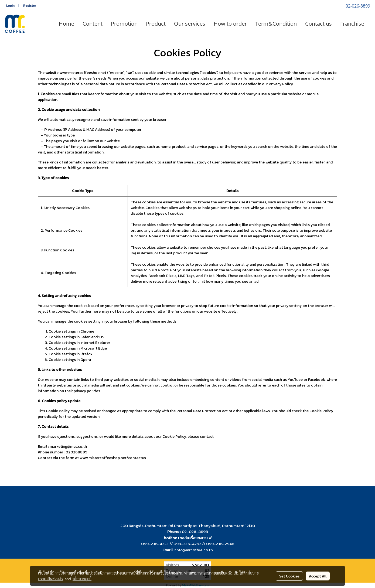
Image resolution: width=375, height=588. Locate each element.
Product (156, 24)
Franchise (352, 24)
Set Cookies (289, 576)
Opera (86, 360)
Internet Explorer (95, 343)
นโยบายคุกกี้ (82, 579)
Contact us (318, 24)
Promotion (124, 24)
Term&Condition (276, 24)
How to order (230, 24)
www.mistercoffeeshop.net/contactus (113, 458)
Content (93, 24)
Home (67, 24)
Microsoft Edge (94, 348)
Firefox (86, 354)
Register (30, 6)
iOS (101, 337)
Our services (190, 24)
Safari (85, 337)
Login (10, 6)
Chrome (87, 331)
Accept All (318, 576)
